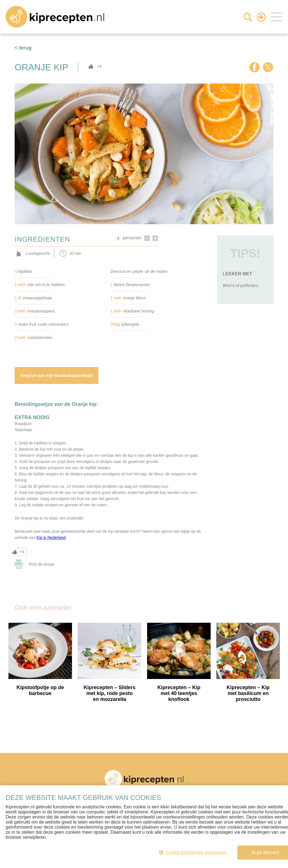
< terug (23, 48)
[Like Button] (91, 66)
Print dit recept (41, 565)
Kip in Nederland (51, 538)
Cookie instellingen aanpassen (192, 852)
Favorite (261, 212)
